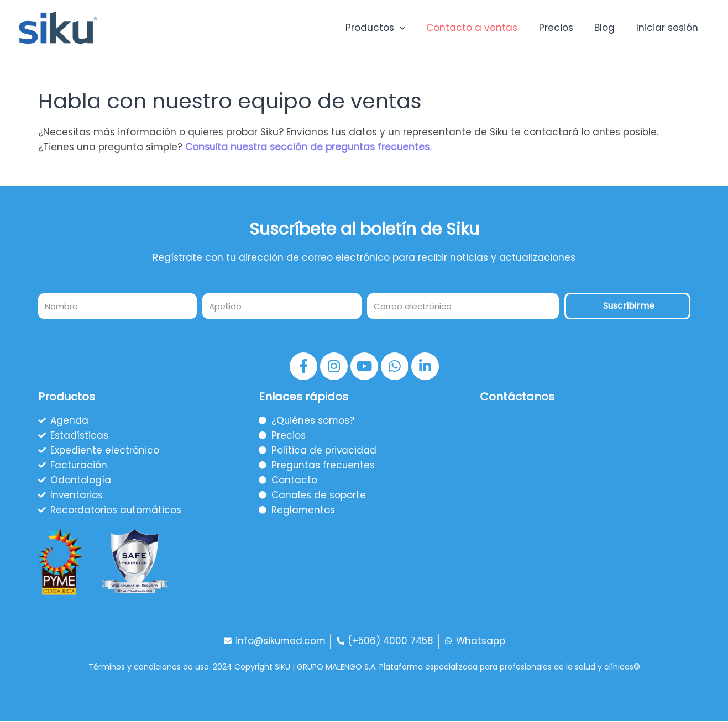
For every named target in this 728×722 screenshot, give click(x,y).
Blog (608, 28)
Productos (386, 28)
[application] (411, 28)
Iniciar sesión (668, 28)
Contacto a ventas (481, 28)
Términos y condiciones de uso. (150, 668)
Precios (562, 28)
